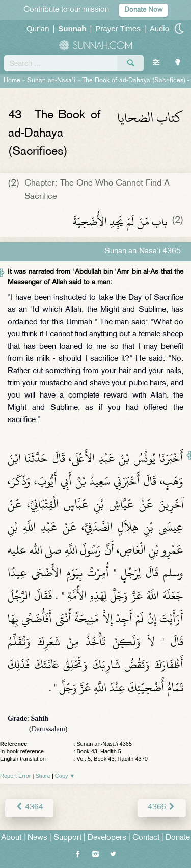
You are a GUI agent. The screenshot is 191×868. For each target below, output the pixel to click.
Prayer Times (118, 28)
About (11, 838)
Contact (146, 838)
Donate (178, 838)
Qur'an (38, 28)
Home (12, 81)
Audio (159, 28)
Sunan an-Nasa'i (51, 81)
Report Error (16, 776)
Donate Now (143, 10)
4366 (162, 808)
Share (43, 776)
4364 (29, 808)
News (37, 838)
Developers (107, 838)
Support (67, 838)
